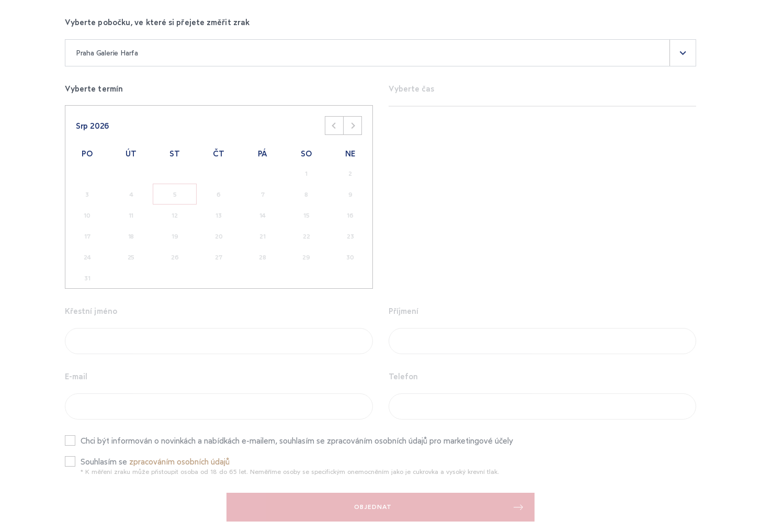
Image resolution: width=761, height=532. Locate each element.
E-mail (76, 376)
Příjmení (404, 311)
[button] (683, 53)
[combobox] (381, 53)
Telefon (404, 376)
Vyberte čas (412, 88)
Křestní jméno (91, 311)
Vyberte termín (94, 88)
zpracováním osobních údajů (179, 461)
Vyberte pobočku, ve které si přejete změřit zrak (157, 22)
